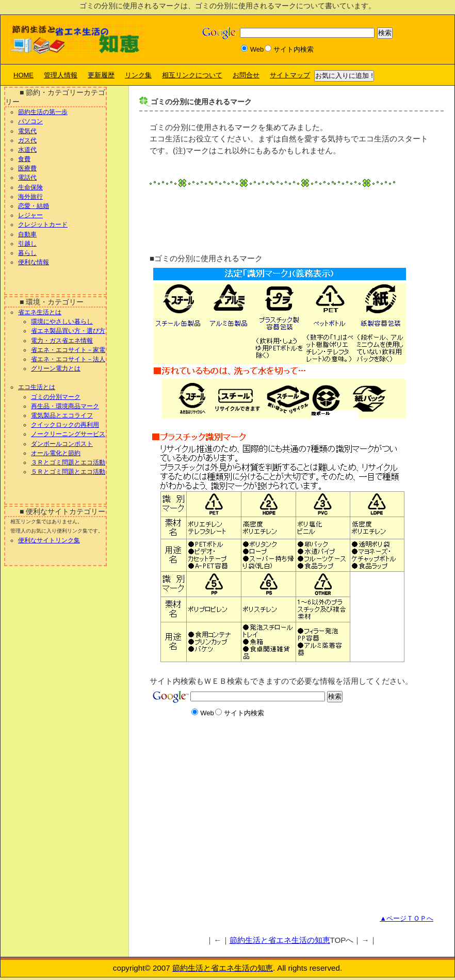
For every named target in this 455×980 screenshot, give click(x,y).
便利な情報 (34, 262)
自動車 (27, 234)
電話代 (27, 178)
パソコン (30, 121)
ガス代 (27, 140)
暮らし (27, 253)
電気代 (27, 131)
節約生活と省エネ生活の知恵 (280, 940)
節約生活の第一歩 (43, 112)
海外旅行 (30, 197)
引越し (27, 244)
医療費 (27, 168)
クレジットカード (43, 224)
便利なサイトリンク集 (49, 540)
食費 (24, 159)
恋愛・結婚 (34, 206)
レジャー (30, 215)
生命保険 (30, 187)
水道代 (27, 150)
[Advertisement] (260, 214)
